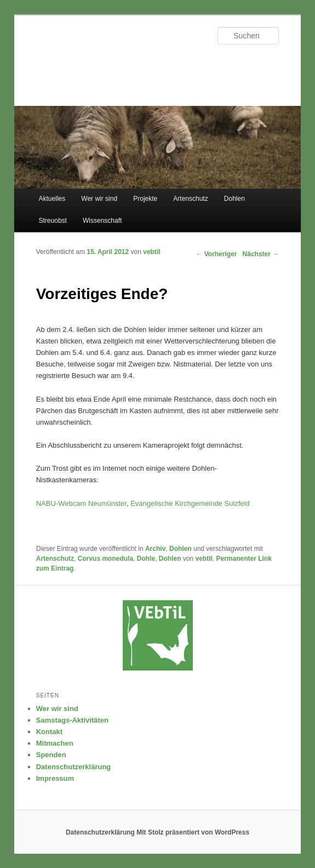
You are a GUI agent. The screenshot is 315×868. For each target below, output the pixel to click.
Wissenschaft (102, 221)
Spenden (51, 755)
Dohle (146, 559)
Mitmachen (55, 743)
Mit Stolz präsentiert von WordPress (193, 832)
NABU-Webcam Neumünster (81, 503)
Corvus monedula (105, 559)
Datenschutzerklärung (74, 767)
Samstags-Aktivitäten (72, 720)
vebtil (151, 252)
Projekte (145, 199)
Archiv (155, 549)
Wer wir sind (99, 199)
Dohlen (234, 199)
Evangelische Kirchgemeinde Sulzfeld (190, 503)
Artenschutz (190, 199)
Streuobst (53, 221)
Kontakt (49, 732)
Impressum (55, 778)
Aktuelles (52, 199)
